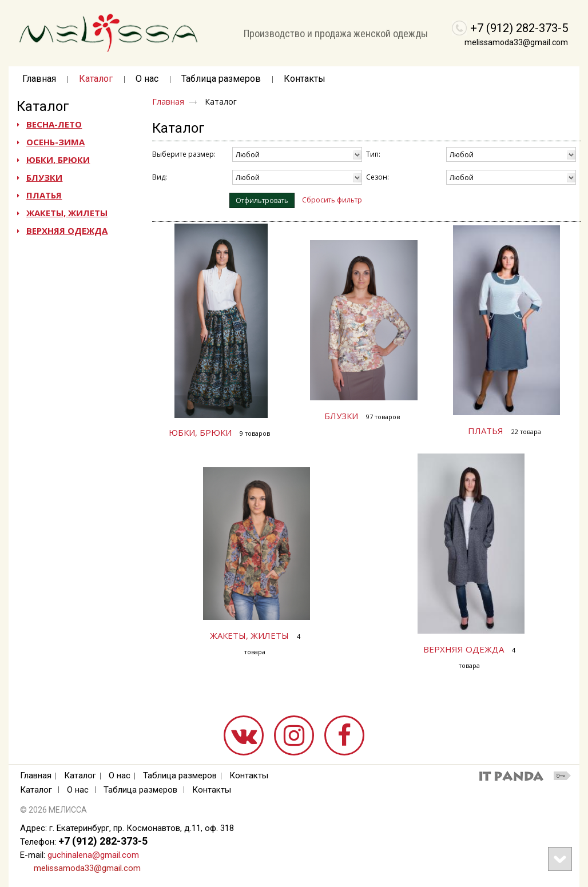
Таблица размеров (180, 775)
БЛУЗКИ (341, 416)
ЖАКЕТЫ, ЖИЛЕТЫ (249, 635)
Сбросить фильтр (332, 200)
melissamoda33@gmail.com (516, 42)
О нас (120, 775)
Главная (168, 102)
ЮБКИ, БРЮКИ (200, 432)
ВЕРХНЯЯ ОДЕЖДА (464, 649)
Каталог (43, 106)
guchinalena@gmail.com (93, 855)
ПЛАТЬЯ (486, 431)
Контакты (249, 775)
